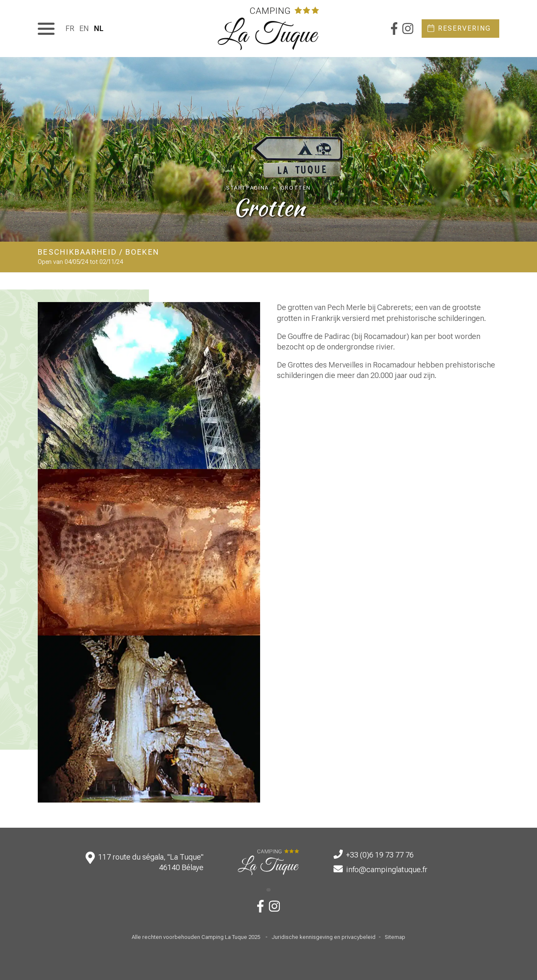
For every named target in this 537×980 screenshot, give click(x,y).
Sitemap (395, 937)
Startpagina (248, 188)
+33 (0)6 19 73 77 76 (380, 855)
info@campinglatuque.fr (387, 869)
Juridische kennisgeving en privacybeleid (323, 937)
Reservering (464, 28)
